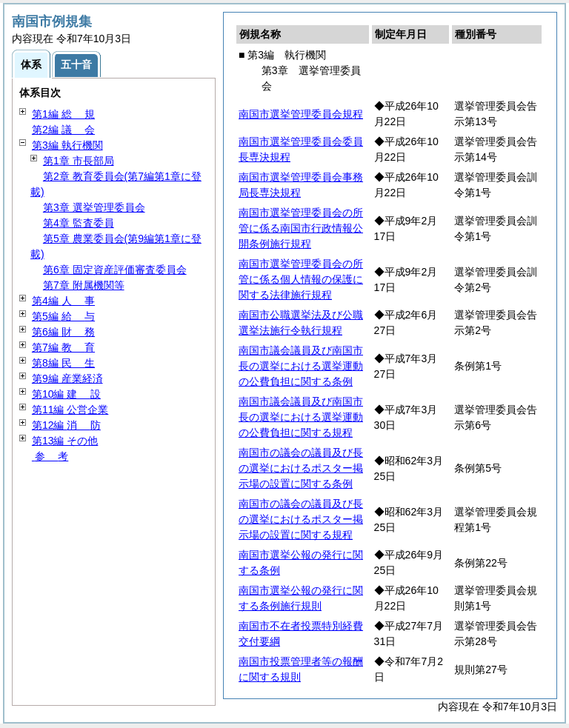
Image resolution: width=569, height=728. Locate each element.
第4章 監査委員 (79, 223)
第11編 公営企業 (70, 410)
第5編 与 (63, 316)
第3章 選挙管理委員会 (94, 207)
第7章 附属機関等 (84, 285)
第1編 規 (63, 114)
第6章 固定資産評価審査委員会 (115, 270)
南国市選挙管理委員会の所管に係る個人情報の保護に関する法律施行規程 (301, 279)
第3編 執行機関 (67, 145)
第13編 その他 (65, 441)
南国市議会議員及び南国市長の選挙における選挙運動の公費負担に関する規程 (301, 417)
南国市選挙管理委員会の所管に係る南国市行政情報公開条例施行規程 (301, 228)
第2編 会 (63, 130)
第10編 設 (66, 394)
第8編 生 (63, 363)
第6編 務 (63, 332)
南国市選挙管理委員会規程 (301, 114)
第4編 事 (63, 301)
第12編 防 (66, 425)
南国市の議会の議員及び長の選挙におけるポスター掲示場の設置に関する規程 (301, 519)
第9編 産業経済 (67, 378)
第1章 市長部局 (79, 161)
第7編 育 (63, 347)
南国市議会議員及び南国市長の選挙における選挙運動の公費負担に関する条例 (301, 366)
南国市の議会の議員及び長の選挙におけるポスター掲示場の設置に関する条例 (301, 468)
